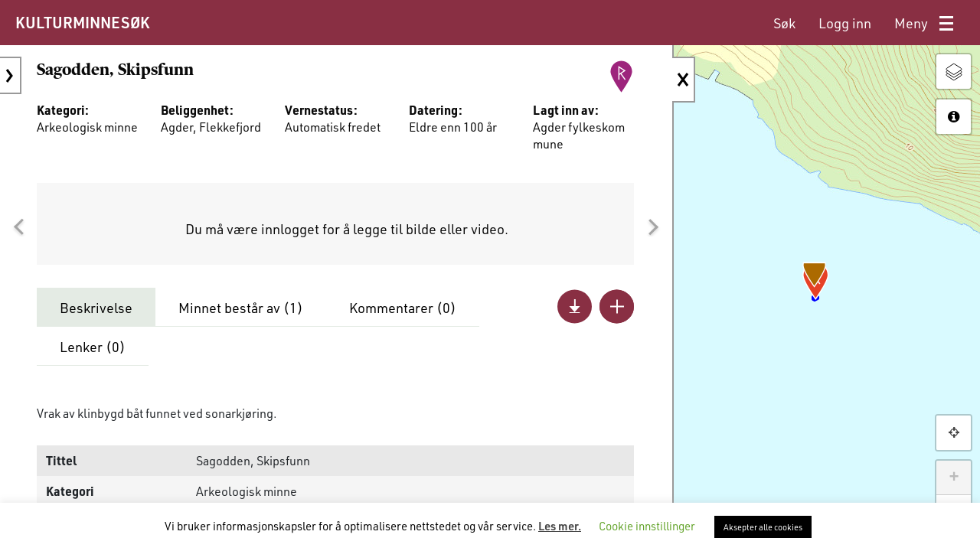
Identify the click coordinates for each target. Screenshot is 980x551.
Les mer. (560, 526)
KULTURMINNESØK (82, 22)
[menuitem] (784, 23)
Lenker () (93, 347)
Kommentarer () (403, 308)
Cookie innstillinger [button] (647, 526)
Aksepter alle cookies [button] (763, 527)
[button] (18, 227)
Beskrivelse (96, 308)
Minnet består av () (241, 308)
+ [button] (954, 478)
